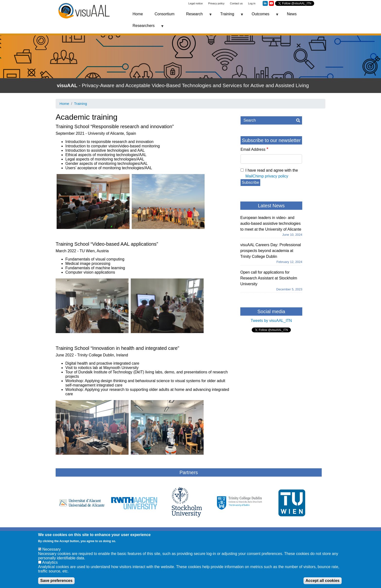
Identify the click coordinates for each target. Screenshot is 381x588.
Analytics (50, 564)
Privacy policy (216, 3)
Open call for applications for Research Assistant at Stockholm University (269, 278)
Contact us (236, 3)
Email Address (253, 149)
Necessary (52, 551)
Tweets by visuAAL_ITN (271, 321)
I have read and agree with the (272, 173)
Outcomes (262, 16)
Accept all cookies (323, 582)
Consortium (165, 14)
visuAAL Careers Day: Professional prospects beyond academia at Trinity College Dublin (271, 251)
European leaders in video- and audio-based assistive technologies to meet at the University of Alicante (271, 223)
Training (229, 16)
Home (138, 14)
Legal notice (195, 3)
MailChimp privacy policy (267, 176)
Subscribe (250, 182)
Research (196, 16)
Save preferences (56, 582)
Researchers (145, 28)
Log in (252, 3)
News (292, 14)
